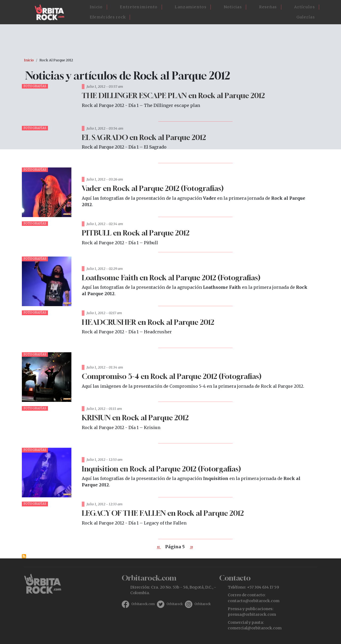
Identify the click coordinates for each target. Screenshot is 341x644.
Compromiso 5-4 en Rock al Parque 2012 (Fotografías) (172, 376)
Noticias (233, 7)
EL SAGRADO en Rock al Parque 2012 (144, 137)
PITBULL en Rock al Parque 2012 (136, 233)
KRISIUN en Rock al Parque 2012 (135, 417)
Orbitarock (175, 604)
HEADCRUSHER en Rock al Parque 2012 (148, 322)
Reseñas (268, 7)
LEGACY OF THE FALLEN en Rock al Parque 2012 (163, 513)
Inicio (96, 7)
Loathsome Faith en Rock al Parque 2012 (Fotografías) (171, 277)
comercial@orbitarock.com (255, 628)
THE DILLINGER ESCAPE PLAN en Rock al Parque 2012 (173, 95)
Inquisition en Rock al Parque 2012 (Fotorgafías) (161, 469)
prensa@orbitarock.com (252, 614)
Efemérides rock (108, 17)
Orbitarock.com (143, 604)
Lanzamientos (191, 7)
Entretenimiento (139, 7)
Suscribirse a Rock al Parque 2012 (24, 556)
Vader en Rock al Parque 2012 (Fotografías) (153, 188)
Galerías (306, 17)
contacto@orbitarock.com (254, 601)
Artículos (305, 7)
